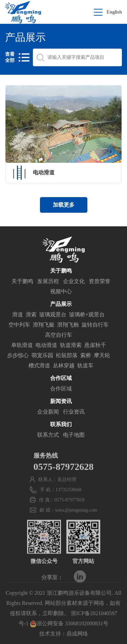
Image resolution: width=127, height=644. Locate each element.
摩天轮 (102, 356)
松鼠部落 (67, 356)
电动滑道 (46, 345)
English (114, 12)
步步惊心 (18, 356)
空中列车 (19, 325)
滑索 (31, 315)
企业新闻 (48, 412)
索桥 (86, 356)
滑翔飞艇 (44, 325)
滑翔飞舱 (68, 325)
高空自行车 (59, 335)
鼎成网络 (77, 634)
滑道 (18, 315)
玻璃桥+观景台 (87, 315)
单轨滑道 (22, 345)
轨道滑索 (71, 345)
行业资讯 (74, 412)
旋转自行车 (95, 325)
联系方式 (48, 435)
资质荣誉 (100, 282)
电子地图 (74, 435)
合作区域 (61, 389)
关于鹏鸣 (22, 282)
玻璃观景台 (53, 315)
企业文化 (74, 282)
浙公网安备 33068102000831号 (69, 623)
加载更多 (64, 205)
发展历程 (48, 282)
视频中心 (61, 292)
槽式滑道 (39, 366)
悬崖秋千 (95, 345)
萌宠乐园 (42, 356)
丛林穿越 (64, 366)
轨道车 (85, 366)
